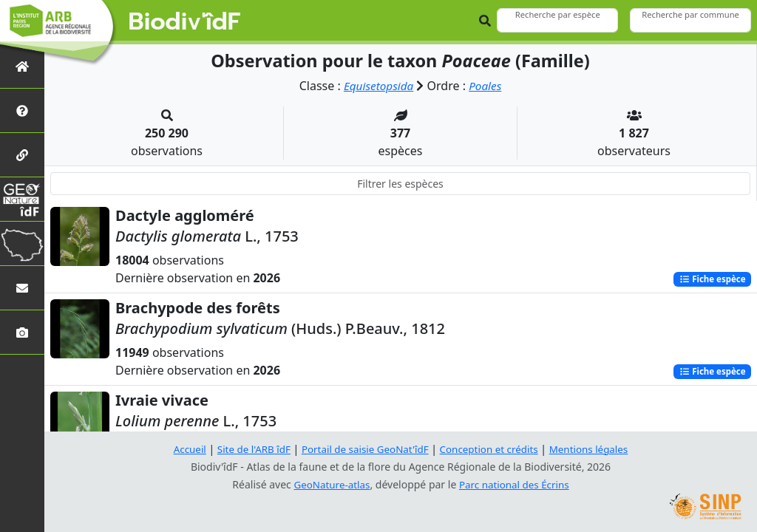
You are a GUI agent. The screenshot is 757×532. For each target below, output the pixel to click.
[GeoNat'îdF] (22, 199)
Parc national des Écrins (516, 484)
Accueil (181, 449)
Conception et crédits (492, 449)
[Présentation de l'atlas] (22, 110)
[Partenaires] (22, 155)
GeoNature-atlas (330, 484)
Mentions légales (597, 449)
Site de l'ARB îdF (248, 449)
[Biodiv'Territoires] (22, 243)
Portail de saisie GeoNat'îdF (364, 449)
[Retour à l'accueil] (22, 66)
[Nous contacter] (22, 288)
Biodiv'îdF (185, 22)
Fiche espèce (710, 279)
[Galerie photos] (22, 332)
